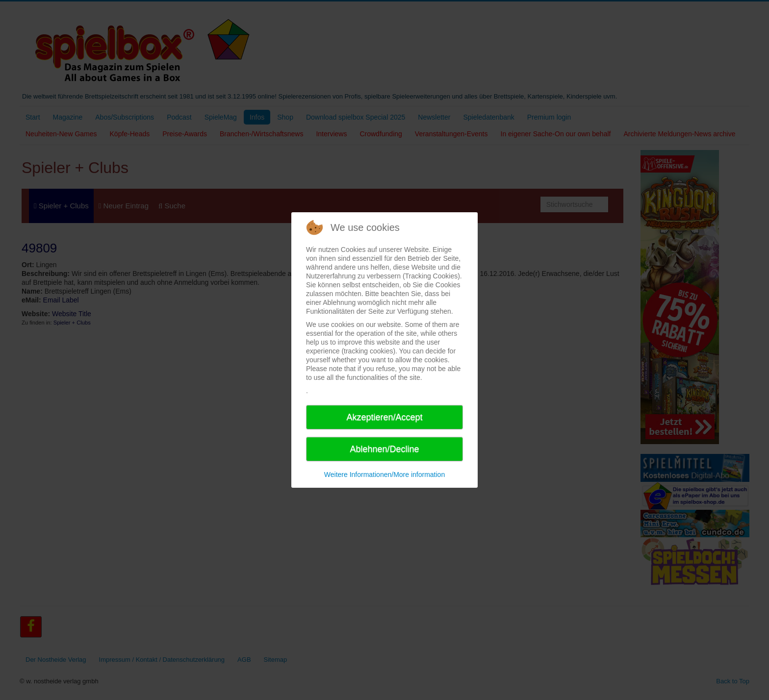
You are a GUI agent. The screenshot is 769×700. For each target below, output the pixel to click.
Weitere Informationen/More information (384, 475)
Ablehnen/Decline (384, 449)
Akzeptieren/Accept (384, 417)
